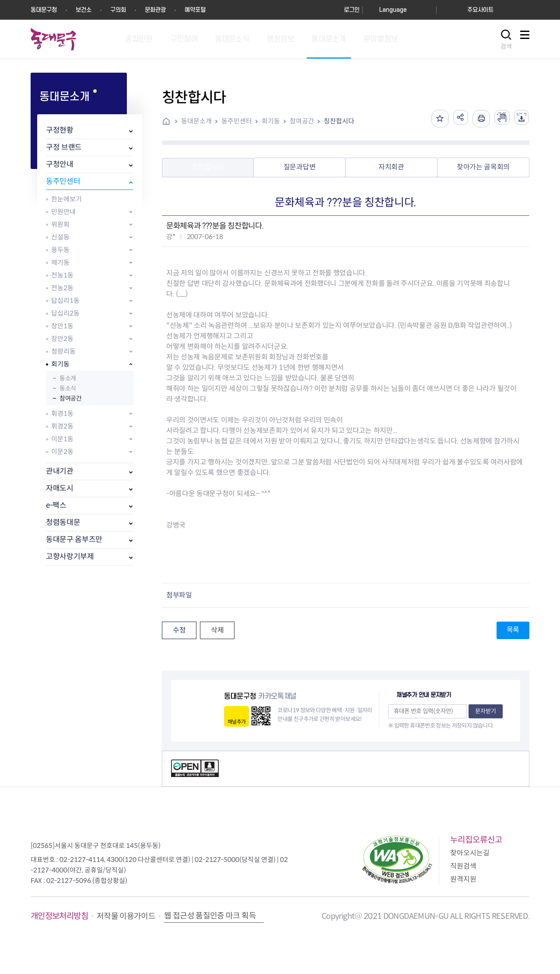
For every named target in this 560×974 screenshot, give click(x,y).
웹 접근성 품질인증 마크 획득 (210, 916)
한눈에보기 (66, 199)
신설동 (60, 237)
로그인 (352, 10)
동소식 (68, 388)
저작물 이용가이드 (126, 916)
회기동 (60, 364)
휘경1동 (62, 413)
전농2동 (62, 288)
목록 (513, 630)
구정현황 (60, 130)
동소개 (68, 378)
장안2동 (62, 339)
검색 (506, 46)
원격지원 (463, 879)
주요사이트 (480, 10)
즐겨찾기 (433, 119)
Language (393, 10)
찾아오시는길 (470, 853)
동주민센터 (63, 181)
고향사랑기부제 (70, 557)
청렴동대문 (63, 522)
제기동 (60, 262)
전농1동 (62, 275)
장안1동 (62, 326)
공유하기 (455, 119)
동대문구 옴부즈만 (74, 540)
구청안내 (60, 164)
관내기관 (60, 471)
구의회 (118, 10)
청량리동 (63, 351)
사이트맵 (525, 40)
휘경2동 (62, 426)
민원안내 (63, 212)
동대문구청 (44, 10)
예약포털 (195, 10)
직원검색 (463, 866)
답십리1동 (65, 301)
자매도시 (60, 488)
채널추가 (236, 722)
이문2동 (62, 452)
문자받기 (486, 711)
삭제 (217, 630)
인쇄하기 (476, 119)
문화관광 (155, 10)
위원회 (60, 224)
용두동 (60, 250)
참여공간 (70, 398)
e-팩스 (56, 505)
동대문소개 (196, 121)
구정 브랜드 (64, 147)
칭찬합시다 (339, 121)
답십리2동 (65, 313)
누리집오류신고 (476, 840)
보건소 (84, 10)
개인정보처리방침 (59, 916)
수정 (179, 630)
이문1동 (62, 439)
